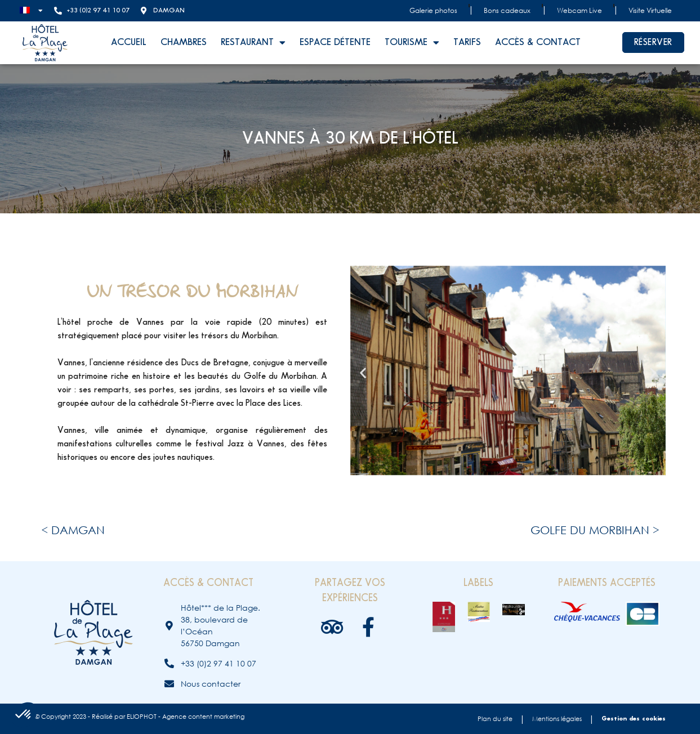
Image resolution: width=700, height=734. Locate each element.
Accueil (129, 42)
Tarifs (467, 42)
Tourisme (412, 42)
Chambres (184, 42)
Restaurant (253, 42)
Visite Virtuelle (650, 10)
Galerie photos (433, 10)
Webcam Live (579, 10)
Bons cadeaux (507, 10)
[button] (363, 372)
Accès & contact (538, 42)
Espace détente (335, 42)
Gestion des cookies (634, 719)
